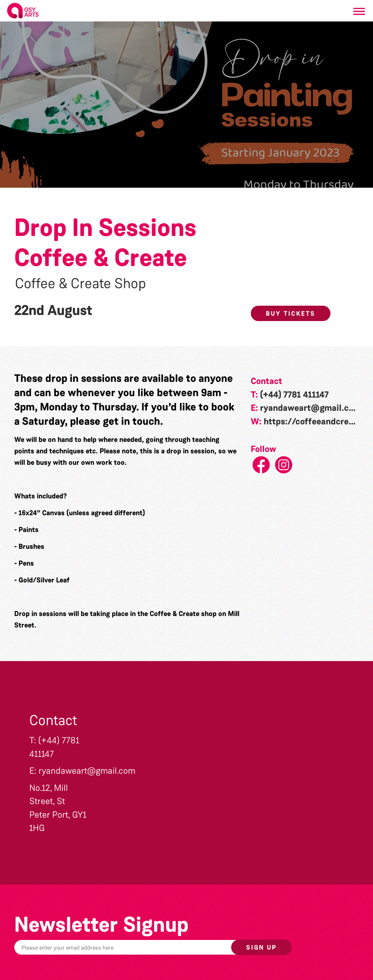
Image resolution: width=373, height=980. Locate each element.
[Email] (143, 947)
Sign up (262, 947)
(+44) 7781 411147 (294, 395)
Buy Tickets (291, 314)
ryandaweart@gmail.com (310, 408)
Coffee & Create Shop (81, 284)
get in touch (131, 421)
